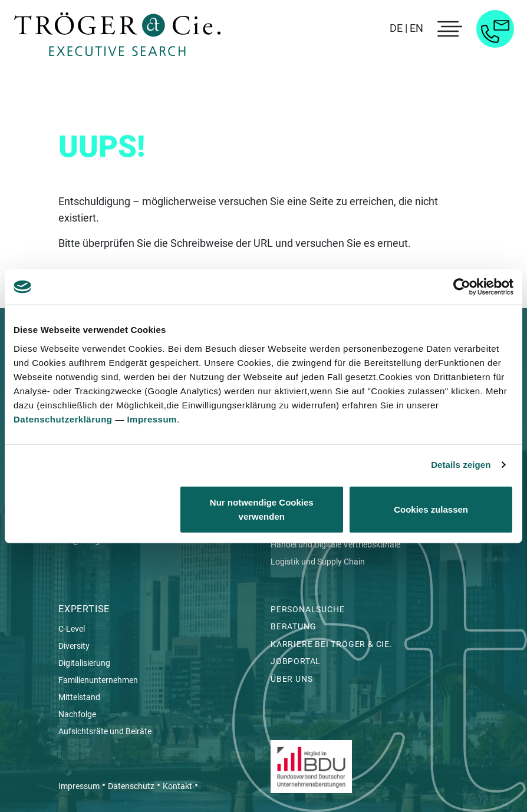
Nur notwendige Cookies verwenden (262, 509)
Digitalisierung (84, 663)
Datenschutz (131, 786)
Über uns (292, 679)
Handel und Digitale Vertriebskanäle (336, 544)
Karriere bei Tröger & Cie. (332, 644)
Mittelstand (79, 697)
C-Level (72, 629)
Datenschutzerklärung (63, 419)
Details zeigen (461, 465)
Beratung (293, 626)
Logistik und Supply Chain (319, 562)
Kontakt (177, 786)
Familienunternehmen (98, 680)
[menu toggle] (448, 29)
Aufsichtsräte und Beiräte (105, 731)
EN (416, 28)
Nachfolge (77, 714)
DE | (398, 28)
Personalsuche (307, 609)
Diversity (74, 646)
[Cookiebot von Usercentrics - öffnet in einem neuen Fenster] (462, 287)
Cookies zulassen (431, 509)
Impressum (152, 419)
